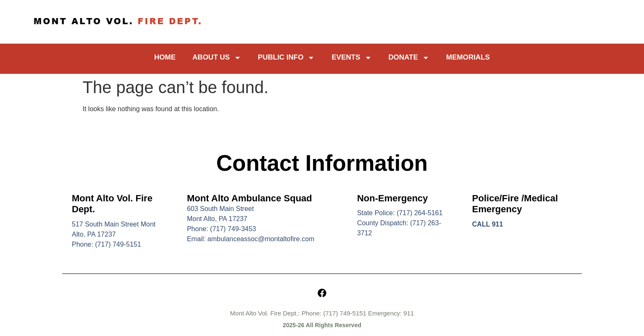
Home (165, 57)
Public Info (287, 58)
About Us (217, 58)
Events (351, 58)
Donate (409, 58)
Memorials (468, 57)
